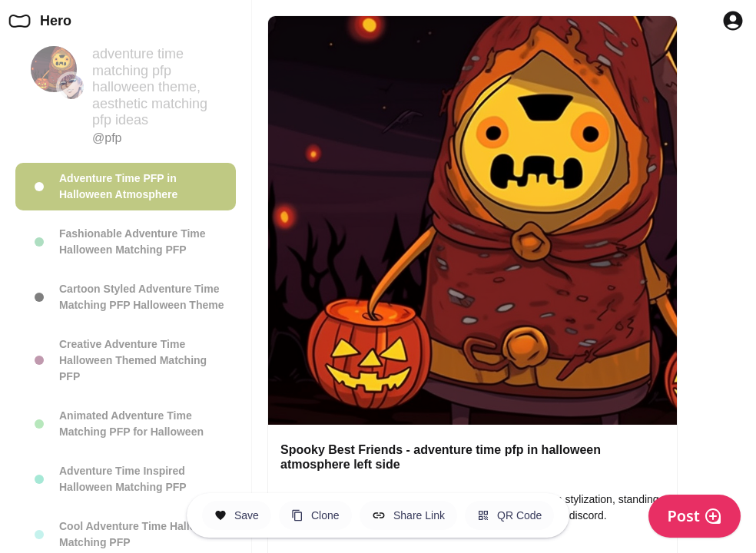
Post (695, 516)
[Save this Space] (237, 515)
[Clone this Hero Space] (315, 515)
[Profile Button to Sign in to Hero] (733, 21)
